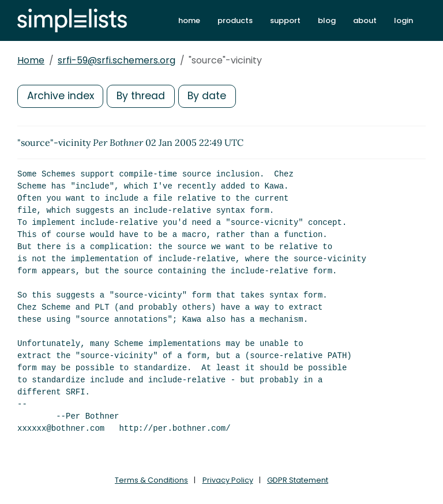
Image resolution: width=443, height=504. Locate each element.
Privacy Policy (228, 480)
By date (211, 96)
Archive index (61, 96)
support (285, 20)
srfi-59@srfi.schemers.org (117, 60)
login (403, 20)
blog (327, 20)
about (365, 20)
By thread (143, 96)
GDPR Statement (298, 480)
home (189, 20)
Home (31, 60)
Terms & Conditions (151, 480)
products (235, 20)
